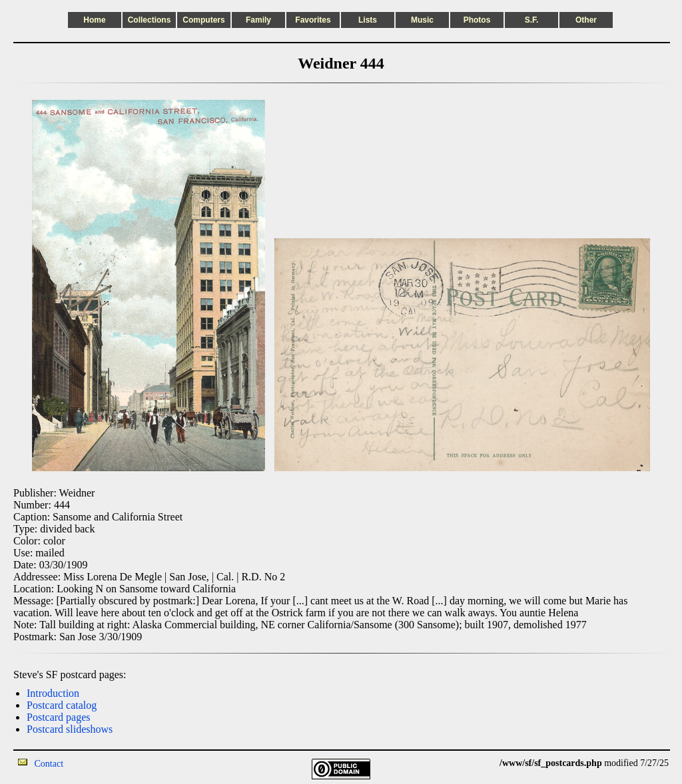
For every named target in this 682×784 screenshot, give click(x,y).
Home (94, 20)
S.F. (532, 20)
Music (422, 20)
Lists (368, 20)
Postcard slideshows (70, 729)
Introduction (53, 693)
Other (586, 20)
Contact (49, 764)
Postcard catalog (62, 705)
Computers (203, 20)
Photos (477, 20)
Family (258, 20)
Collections (150, 20)
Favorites (313, 20)
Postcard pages (59, 717)
